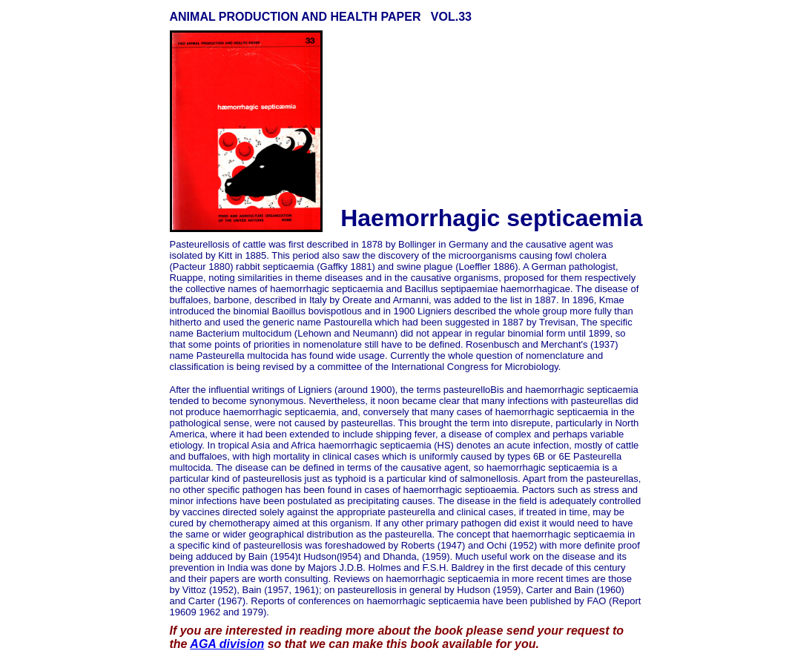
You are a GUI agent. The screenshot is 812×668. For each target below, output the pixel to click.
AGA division (227, 644)
